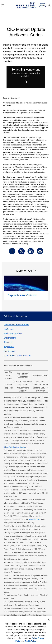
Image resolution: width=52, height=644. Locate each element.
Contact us (11, 599)
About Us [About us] (8, 308)
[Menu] (3, 5)
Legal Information (15, 606)
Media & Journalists (13, 299)
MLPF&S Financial (37, 606)
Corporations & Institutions (16, 290)
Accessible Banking (32, 602)
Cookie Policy (30, 641)
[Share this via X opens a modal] (21, 251)
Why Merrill (9, 312)
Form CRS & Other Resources (17, 321)
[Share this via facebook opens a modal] (12, 251)
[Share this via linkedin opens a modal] (31, 251)
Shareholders (10, 303)
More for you (24, 267)
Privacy (43, 599)
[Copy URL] (26, 82)
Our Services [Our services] (9, 316)
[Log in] (42, 5)
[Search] (49, 5)
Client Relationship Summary (15, 412)
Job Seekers (9, 294)
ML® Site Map (28, 599)
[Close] (49, 620)
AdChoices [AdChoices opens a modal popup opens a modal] (34, 609)
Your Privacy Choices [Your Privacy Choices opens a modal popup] (24, 613)
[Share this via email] (40, 251)
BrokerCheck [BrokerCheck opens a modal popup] (16, 609)
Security (14, 602)
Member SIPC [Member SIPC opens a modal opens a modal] (35, 485)
